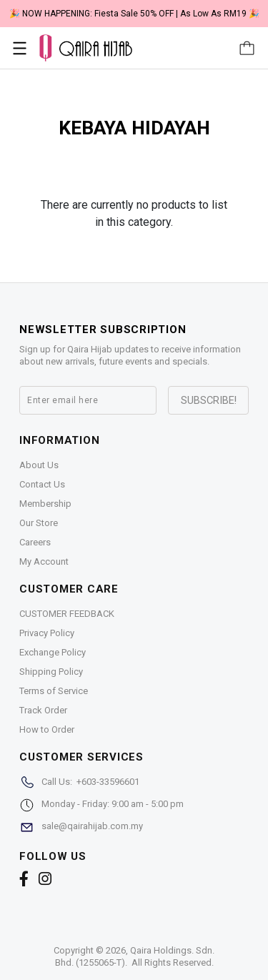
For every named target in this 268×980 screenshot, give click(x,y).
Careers (35, 542)
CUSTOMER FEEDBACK (67, 614)
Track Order (43, 710)
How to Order (47, 729)
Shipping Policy (51, 672)
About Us (39, 465)
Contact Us (42, 484)
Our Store (39, 523)
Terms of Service (54, 691)
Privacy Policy (47, 633)
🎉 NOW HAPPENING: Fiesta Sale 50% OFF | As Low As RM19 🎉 (134, 14)
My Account (44, 561)
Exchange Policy (53, 652)
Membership (45, 504)
